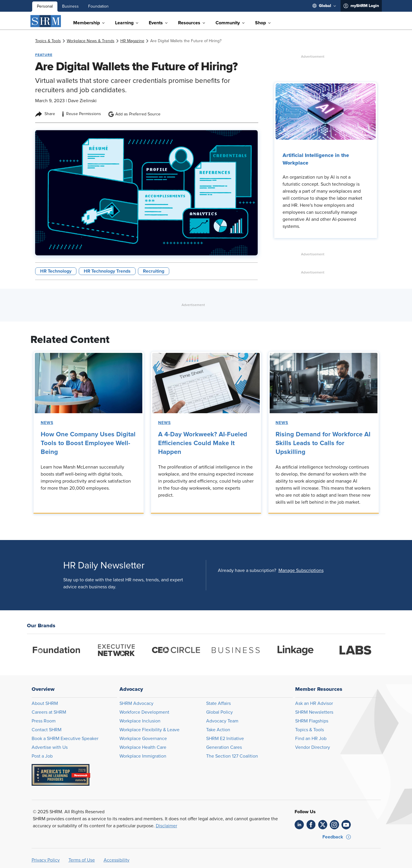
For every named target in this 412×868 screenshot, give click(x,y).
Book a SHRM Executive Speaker (65, 739)
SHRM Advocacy (136, 703)
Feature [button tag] (44, 55)
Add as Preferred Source (134, 114)
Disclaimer (166, 826)
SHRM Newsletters (314, 712)
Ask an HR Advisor (314, 703)
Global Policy (219, 712)
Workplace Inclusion (140, 721)
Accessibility (117, 860)
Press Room (44, 721)
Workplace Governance (143, 739)
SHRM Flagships (312, 721)
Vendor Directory (313, 747)
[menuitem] (324, 6)
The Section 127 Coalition (232, 756)
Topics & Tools (310, 730)
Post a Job (42, 756)
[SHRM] (46, 21)
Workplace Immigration (143, 756)
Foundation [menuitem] (98, 6)
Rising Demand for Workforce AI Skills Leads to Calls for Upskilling (323, 443)
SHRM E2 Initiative (225, 739)
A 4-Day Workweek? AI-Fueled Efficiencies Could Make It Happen (203, 443)
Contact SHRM (47, 730)
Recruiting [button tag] (154, 271)
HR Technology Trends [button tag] (107, 271)
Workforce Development (144, 712)
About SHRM (45, 703)
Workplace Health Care (143, 747)
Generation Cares (224, 747)
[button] (301, 570)
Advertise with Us (50, 747)
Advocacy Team (222, 721)
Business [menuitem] (70, 6)
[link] (48, 41)
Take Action (218, 730)
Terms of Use (82, 860)
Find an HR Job (311, 739)
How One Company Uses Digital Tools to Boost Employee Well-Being (88, 443)
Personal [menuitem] (45, 6)
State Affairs (218, 703)
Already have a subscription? (247, 570)
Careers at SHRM (49, 712)
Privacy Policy (46, 860)
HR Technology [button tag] (56, 271)
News (47, 423)
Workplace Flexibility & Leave (149, 730)
